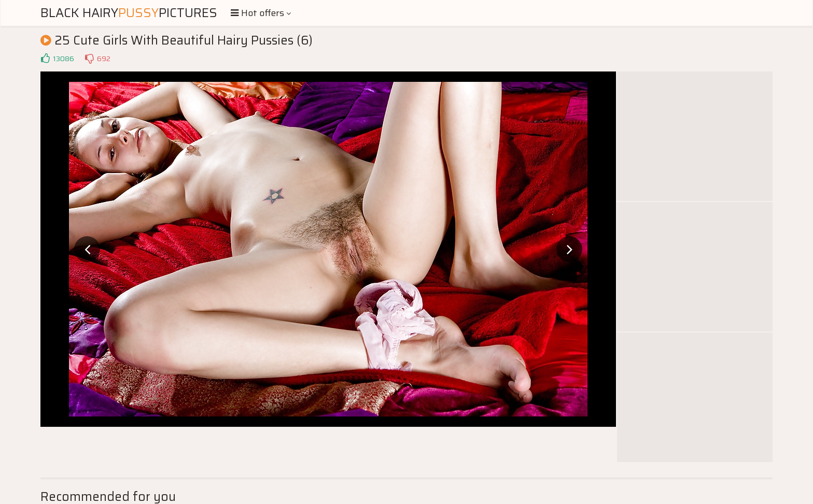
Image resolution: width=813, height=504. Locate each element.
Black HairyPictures (129, 13)
